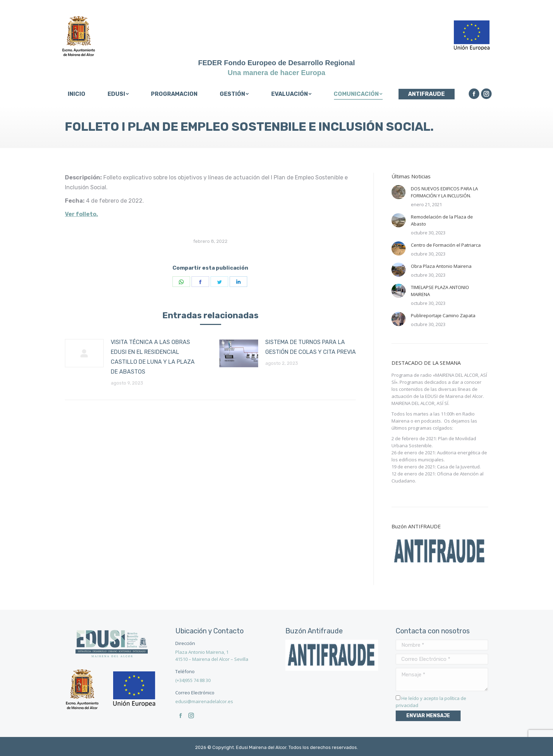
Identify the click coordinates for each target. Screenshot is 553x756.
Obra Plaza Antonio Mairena (441, 266)
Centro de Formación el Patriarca (446, 245)
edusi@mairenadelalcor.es (204, 701)
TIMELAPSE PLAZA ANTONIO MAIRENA (440, 291)
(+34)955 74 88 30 (193, 680)
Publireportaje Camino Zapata (443, 315)
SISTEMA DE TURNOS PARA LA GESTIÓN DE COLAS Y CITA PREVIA (311, 347)
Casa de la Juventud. (459, 467)
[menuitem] (76, 94)
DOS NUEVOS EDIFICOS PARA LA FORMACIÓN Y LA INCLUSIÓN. (444, 192)
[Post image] (84, 353)
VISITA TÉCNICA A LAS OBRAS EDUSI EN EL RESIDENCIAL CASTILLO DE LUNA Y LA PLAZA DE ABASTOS (153, 357)
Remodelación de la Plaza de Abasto (442, 220)
